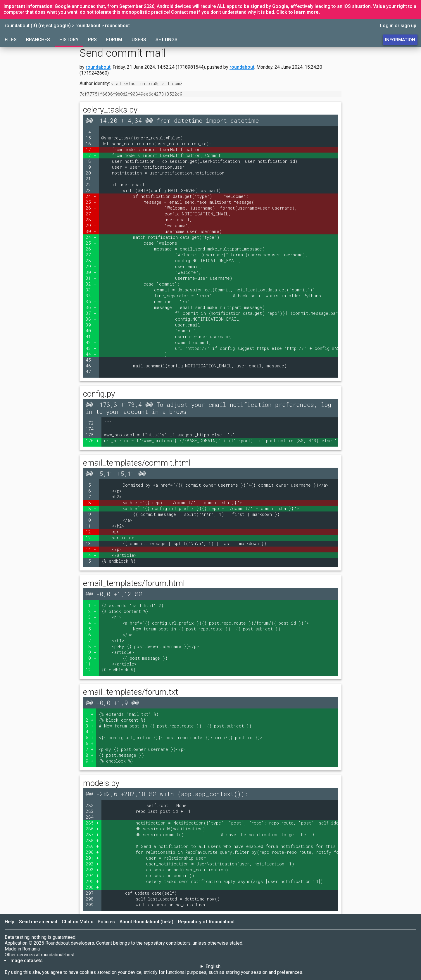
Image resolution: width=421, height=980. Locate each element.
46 (91, 366)
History (69, 40)
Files (11, 40)
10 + (91, 658)
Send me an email (38, 922)
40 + (91, 331)
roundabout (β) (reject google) (38, 26)
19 (91, 167)
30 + (91, 272)
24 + (91, 237)
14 (91, 132)
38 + (91, 319)
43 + (91, 348)
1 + (92, 605)
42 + (91, 342)
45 (91, 360)
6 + (92, 635)
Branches (38, 40)
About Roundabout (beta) (146, 922)
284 (92, 817)
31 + (91, 278)
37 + (91, 313)
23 (91, 190)
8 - (92, 503)
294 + (92, 876)
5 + (92, 629)
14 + (91, 555)
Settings (166, 40)
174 (92, 429)
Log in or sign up (398, 26)
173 (92, 423)
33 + (91, 290)
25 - (91, 202)
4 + (92, 623)
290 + (92, 852)
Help (10, 922)
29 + (91, 266)
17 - (91, 149)
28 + (91, 261)
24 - (91, 196)
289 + (92, 846)
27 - (91, 214)
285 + (92, 823)
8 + (92, 508)
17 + (91, 155)
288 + (92, 840)
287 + (92, 835)
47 (91, 372)
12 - (91, 532)
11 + (91, 664)
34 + (91, 296)
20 (91, 173)
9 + (92, 652)
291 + (92, 858)
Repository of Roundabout (206, 922)
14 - (91, 549)
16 (91, 144)
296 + (92, 887)
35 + (91, 301)
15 (91, 138)
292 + (92, 864)
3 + (92, 617)
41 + (91, 337)
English (213, 966)
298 (92, 899)
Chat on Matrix (77, 922)
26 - (91, 208)
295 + (92, 881)
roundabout (88, 26)
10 (91, 520)
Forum (114, 40)
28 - (91, 220)
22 (91, 185)
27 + (91, 255)
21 (91, 179)
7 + (92, 641)
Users (139, 40)
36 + (91, 307)
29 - (91, 225)
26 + (91, 249)
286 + (92, 829)
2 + (92, 611)
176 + (92, 441)
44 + (91, 354)
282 (92, 805)
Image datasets (26, 961)
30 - (91, 231)
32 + (91, 284)
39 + (91, 325)
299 (92, 905)
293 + (92, 870)
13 (91, 543)
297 (92, 893)
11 (91, 526)
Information (400, 40)
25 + (91, 243)
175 (92, 435)
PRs (92, 40)
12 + (91, 538)
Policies (106, 922)
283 (92, 811)
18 (91, 161)
